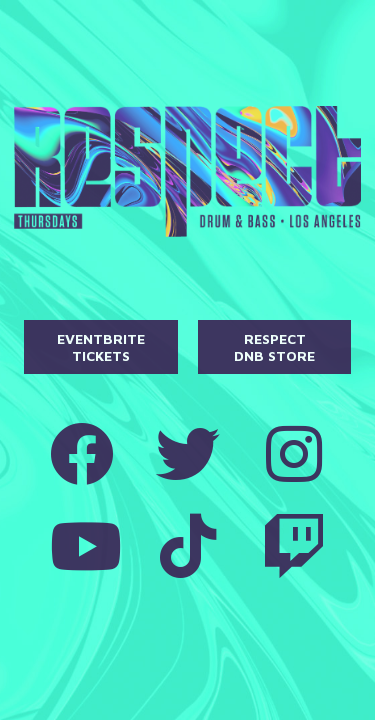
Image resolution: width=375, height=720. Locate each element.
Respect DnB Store (274, 347)
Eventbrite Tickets (101, 347)
